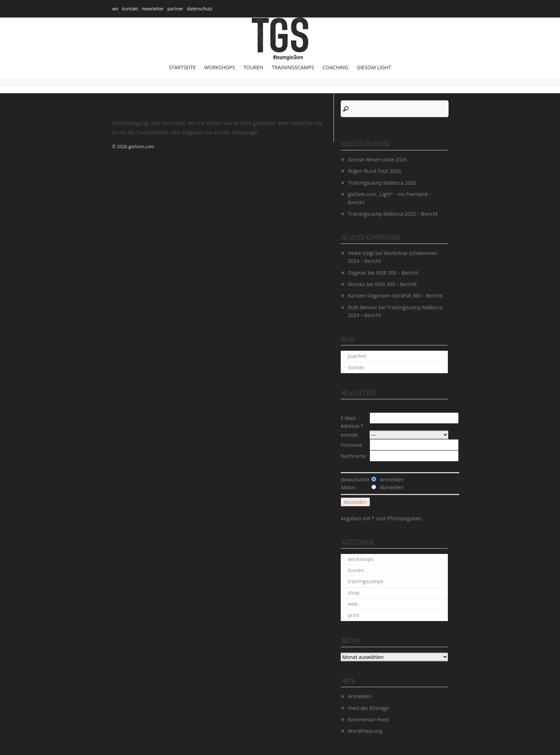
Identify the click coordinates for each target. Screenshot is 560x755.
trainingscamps (293, 67)
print (353, 615)
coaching (335, 67)
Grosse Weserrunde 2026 (377, 159)
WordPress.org (365, 731)
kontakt (130, 9)
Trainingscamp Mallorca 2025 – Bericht (393, 214)
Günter (356, 367)
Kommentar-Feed (368, 719)
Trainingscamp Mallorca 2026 (382, 183)
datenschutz (200, 9)
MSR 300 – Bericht (397, 273)
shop (354, 593)
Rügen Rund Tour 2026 (374, 171)
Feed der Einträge (368, 708)
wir (115, 9)
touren (254, 67)
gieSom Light (374, 67)
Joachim (357, 356)
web (353, 604)
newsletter (153, 9)
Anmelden (360, 696)
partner (175, 9)
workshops (220, 67)
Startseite (182, 67)
